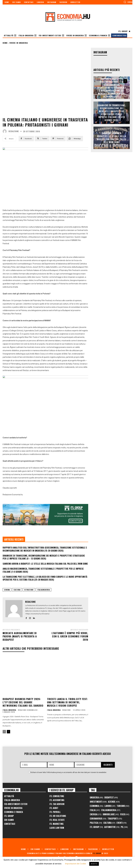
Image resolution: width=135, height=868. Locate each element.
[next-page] (9, 732)
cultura (17, 590)
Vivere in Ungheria (19, 43)
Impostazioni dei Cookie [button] (75, 864)
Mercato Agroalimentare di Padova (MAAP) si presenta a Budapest (20, 636)
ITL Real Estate (57, 820)
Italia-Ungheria (9, 710)
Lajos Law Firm (57, 828)
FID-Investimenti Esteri (16, 804)
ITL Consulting (57, 796)
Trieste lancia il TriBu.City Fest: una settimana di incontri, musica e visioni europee (67, 702)
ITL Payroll (55, 812)
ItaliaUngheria (44, 590)
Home (5, 43)
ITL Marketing (56, 824)
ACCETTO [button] (94, 864)
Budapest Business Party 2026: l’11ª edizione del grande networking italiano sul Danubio (23, 702)
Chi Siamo (9, 820)
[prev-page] (4, 732)
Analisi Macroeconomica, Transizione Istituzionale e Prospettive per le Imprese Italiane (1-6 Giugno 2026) (43, 570)
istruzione (29, 590)
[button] (128, 2)
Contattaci (10, 824)
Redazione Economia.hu (28, 710)
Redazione (14, 131)
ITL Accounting (57, 800)
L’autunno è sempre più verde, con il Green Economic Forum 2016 (70, 636)
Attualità (9, 796)
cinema (7, 590)
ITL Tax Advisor (57, 804)
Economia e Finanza (14, 812)
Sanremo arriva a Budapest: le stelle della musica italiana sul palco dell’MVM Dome (45, 564)
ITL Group (9, 816)
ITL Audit (54, 808)
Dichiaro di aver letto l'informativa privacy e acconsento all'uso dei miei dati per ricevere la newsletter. (69, 772)
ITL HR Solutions (58, 816)
